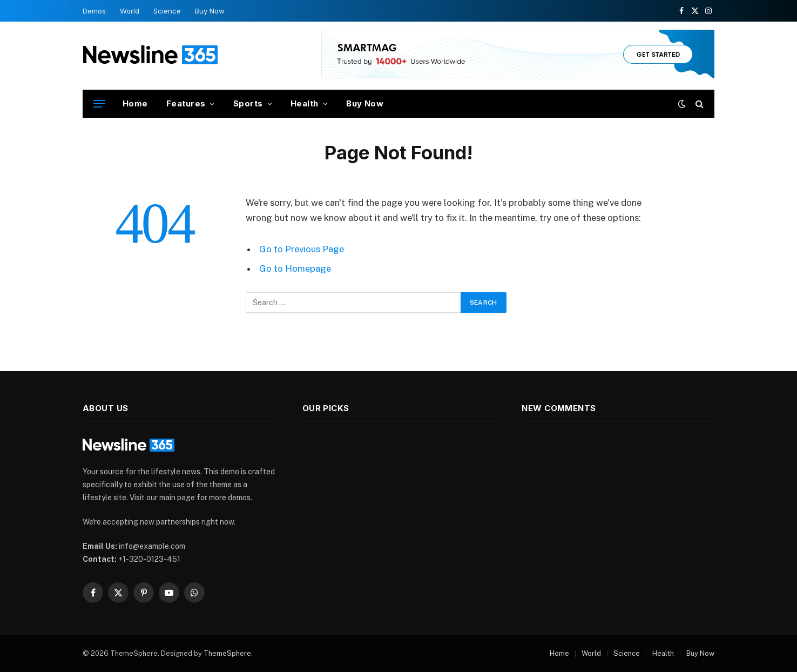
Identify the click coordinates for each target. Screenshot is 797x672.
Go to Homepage (295, 268)
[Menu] (99, 104)
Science (167, 11)
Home (135, 103)
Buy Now (210, 11)
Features (186, 103)
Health (305, 103)
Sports (248, 103)
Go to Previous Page (302, 249)
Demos (94, 11)
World (130, 11)
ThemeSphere (227, 653)
